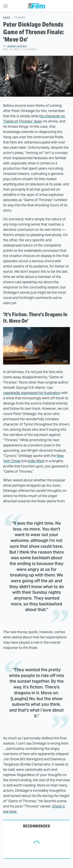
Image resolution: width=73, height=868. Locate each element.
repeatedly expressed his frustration (32, 393)
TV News (20, 18)
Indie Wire (36, 461)
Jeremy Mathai (17, 46)
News (7, 18)
